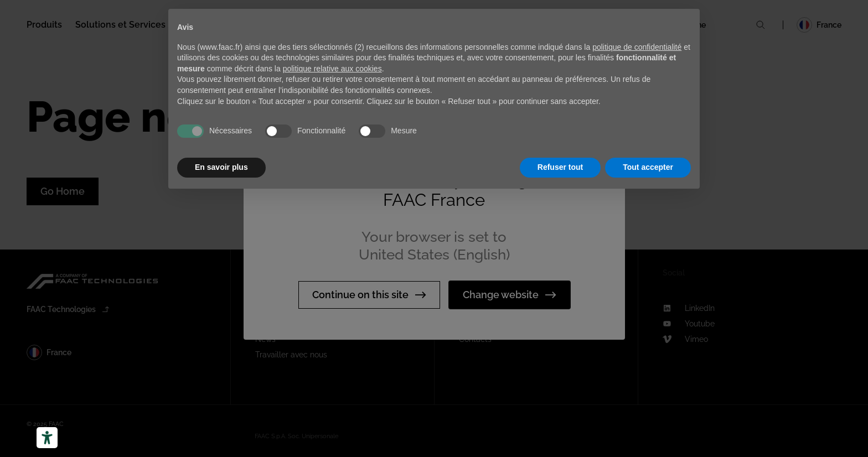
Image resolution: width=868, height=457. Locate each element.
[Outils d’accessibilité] (47, 438)
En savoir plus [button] (221, 167)
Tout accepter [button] (648, 167)
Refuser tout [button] (560, 167)
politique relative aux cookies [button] (332, 69)
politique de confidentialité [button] (637, 47)
